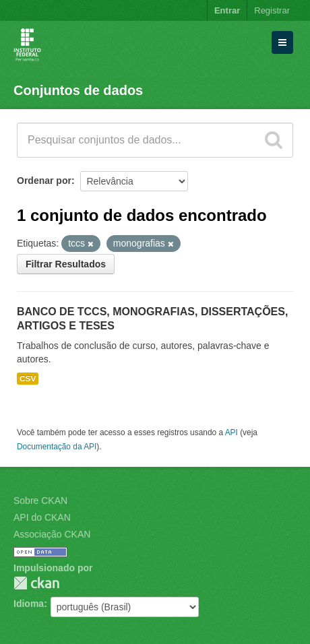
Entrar (227, 10)
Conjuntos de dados (78, 90)
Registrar (272, 10)
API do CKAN (42, 517)
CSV (28, 379)
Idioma (29, 604)
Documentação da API (57, 447)
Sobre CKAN (40, 501)
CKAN (36, 583)
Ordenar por (44, 181)
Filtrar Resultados (66, 264)
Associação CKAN (52, 534)
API (231, 432)
